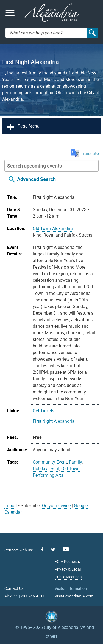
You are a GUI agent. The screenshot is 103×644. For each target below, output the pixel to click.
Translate (85, 153)
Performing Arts (48, 475)
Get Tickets (44, 411)
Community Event (50, 462)
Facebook (42, 549)
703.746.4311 (33, 596)
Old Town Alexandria (53, 228)
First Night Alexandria (54, 421)
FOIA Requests (67, 561)
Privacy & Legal (68, 569)
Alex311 (11, 596)
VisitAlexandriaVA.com (74, 596)
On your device (56, 505)
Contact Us (14, 588)
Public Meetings (68, 577)
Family (75, 462)
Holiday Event (46, 468)
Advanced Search (36, 179)
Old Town (70, 468)
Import (11, 505)
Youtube (66, 549)
